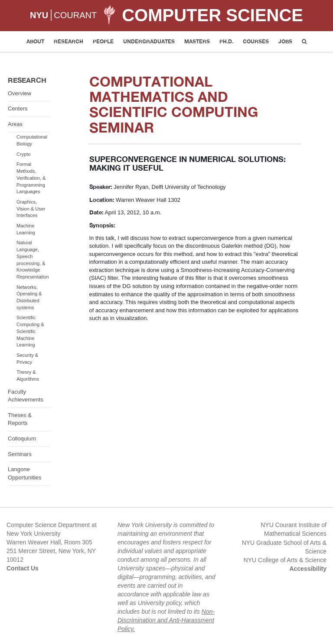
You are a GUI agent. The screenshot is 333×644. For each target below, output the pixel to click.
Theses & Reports (20, 419)
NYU (39, 15)
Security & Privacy (27, 359)
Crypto (23, 154)
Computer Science (212, 15)
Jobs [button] (285, 41)
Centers (18, 108)
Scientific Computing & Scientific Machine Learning (30, 331)
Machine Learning (26, 229)
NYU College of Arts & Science (285, 560)
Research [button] (69, 41)
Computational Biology (32, 140)
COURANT (75, 15)
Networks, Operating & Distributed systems (29, 297)
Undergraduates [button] (149, 41)
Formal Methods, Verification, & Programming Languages (31, 178)
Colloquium (22, 439)
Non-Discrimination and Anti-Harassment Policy (166, 620)
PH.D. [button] (226, 41)
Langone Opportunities (24, 473)
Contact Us (23, 568)
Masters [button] (197, 41)
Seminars (20, 454)
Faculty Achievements (26, 396)
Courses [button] (256, 41)
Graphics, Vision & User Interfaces (31, 209)
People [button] (103, 41)
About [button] (35, 41)
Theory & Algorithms (28, 375)
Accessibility (308, 569)
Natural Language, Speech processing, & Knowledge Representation (33, 260)
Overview (20, 93)
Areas (15, 124)
